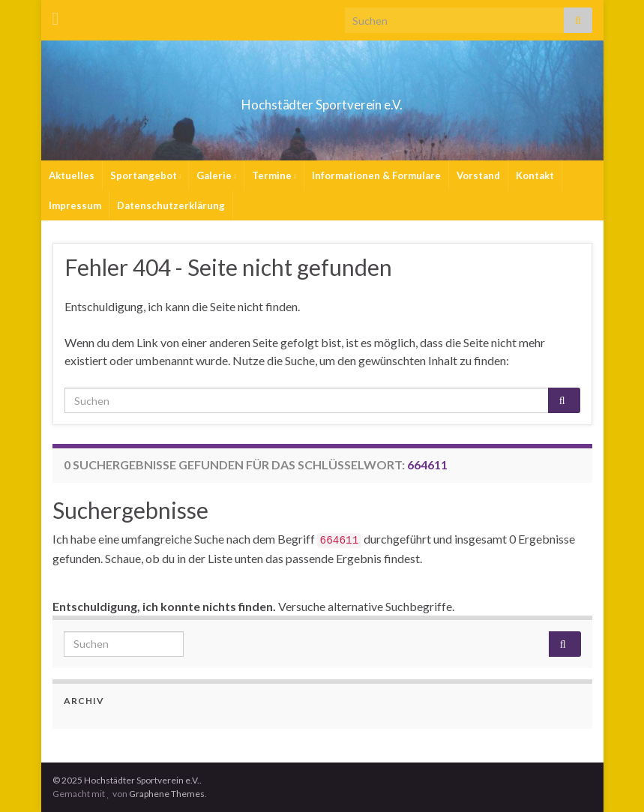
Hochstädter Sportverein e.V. (322, 100)
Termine (274, 175)
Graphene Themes (167, 794)
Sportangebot (146, 175)
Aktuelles (72, 175)
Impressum (75, 205)
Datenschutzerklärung (171, 205)
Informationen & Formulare (376, 175)
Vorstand (478, 175)
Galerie (216, 175)
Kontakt (535, 175)
